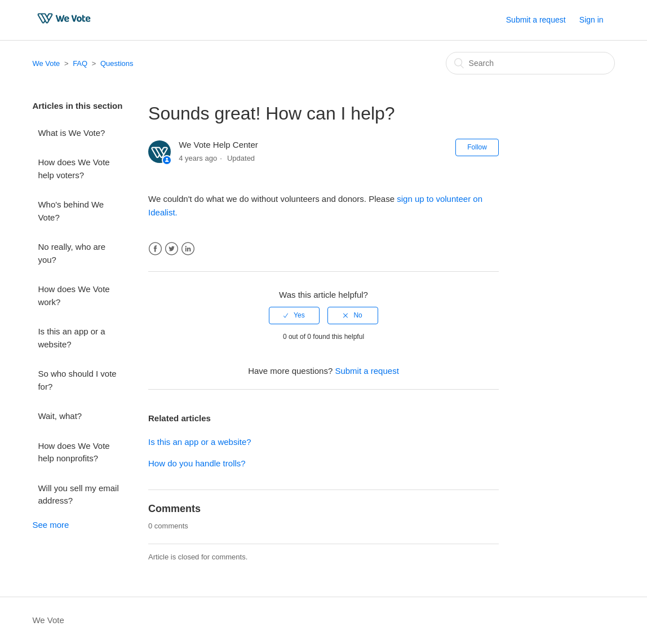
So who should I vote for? (77, 380)
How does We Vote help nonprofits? (74, 452)
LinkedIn (188, 249)
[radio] (294, 315)
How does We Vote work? (74, 295)
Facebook (155, 249)
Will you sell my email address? (78, 495)
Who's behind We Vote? (71, 211)
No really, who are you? (72, 253)
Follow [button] (477, 147)
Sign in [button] (591, 20)
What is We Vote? (71, 133)
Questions (117, 63)
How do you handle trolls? (197, 463)
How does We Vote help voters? (74, 169)
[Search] (530, 63)
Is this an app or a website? (71, 338)
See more (50, 525)
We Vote (46, 63)
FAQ (80, 63)
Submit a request (536, 20)
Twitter (172, 249)
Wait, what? (60, 416)
